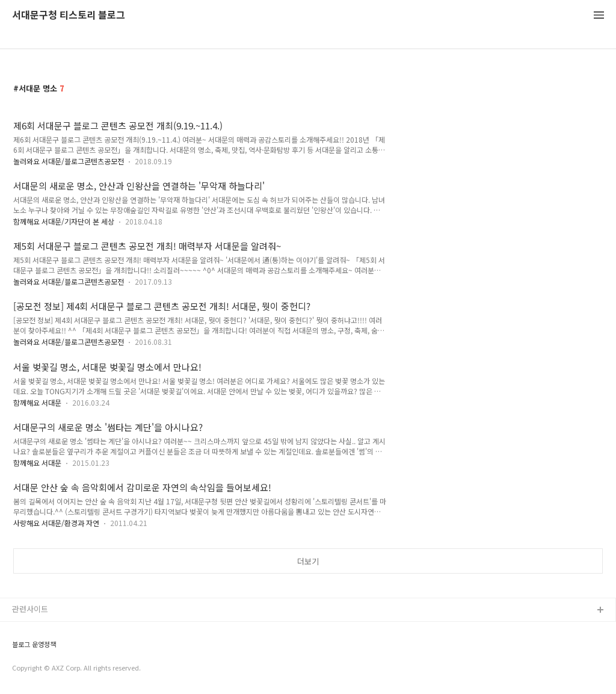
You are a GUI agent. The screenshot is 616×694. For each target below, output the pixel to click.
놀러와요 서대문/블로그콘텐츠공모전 (69, 161)
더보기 (308, 561)
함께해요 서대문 (37, 402)
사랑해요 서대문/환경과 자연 (56, 523)
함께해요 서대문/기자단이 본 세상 (64, 221)
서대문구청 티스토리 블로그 (69, 15)
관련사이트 (30, 609)
